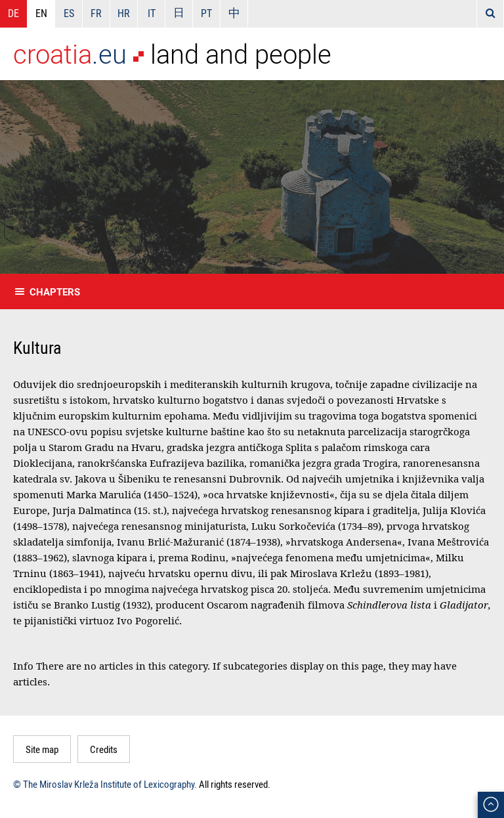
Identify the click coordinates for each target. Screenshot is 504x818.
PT (206, 13)
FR (96, 13)
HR (124, 13)
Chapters (55, 291)
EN (41, 13)
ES (69, 13)
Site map (42, 749)
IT (152, 13)
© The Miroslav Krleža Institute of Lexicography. (105, 784)
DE (13, 13)
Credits (104, 749)
